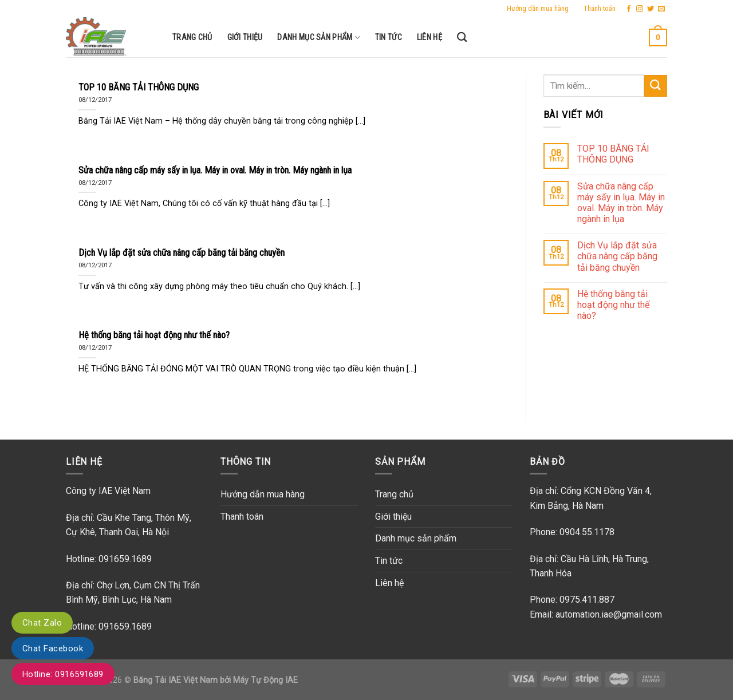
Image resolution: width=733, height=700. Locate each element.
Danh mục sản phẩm (318, 37)
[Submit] (656, 86)
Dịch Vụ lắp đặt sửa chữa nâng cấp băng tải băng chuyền (617, 256)
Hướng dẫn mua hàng (538, 8)
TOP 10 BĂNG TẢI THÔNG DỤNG (613, 154)
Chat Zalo (42, 623)
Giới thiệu (245, 37)
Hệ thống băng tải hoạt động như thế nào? (613, 305)
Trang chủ (192, 37)
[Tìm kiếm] (462, 37)
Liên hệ (429, 37)
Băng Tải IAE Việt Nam (176, 680)
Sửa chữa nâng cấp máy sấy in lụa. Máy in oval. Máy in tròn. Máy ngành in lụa (621, 203)
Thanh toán (600, 8)
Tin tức (389, 37)
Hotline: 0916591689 (63, 674)
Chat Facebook (53, 648)
